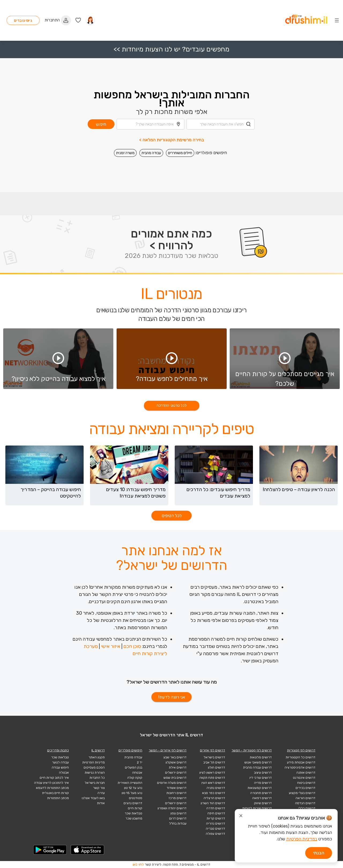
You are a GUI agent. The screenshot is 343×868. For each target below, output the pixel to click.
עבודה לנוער (60, 762)
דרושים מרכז (178, 798)
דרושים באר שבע (175, 757)
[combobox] (221, 102)
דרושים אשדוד (177, 788)
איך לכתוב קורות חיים (54, 778)
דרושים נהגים (133, 803)
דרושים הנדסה (305, 803)
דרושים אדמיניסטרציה (300, 767)
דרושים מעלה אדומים (172, 783)
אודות (101, 803)
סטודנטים (136, 798)
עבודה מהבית (151, 131)
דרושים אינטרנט (304, 778)
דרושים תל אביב (214, 762)
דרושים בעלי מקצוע (302, 793)
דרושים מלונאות (261, 757)
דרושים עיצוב (263, 773)
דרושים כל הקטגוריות (301, 757)
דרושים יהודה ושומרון (172, 808)
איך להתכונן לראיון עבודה (51, 783)
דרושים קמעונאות (260, 788)
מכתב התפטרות (58, 798)
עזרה (101, 793)
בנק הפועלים (134, 767)
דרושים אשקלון (176, 762)
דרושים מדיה (263, 783)
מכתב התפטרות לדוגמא (52, 788)
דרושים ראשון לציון (212, 773)
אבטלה (64, 773)
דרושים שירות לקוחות (257, 808)
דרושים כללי (307, 808)
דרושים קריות (216, 818)
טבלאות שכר (133, 813)
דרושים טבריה (215, 829)
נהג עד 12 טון (133, 788)
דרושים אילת (178, 767)
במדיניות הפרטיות (302, 839)
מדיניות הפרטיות (94, 762)
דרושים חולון (217, 767)
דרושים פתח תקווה (212, 778)
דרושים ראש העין (213, 783)
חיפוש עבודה (60, 767)
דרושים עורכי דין (261, 778)
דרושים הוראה (305, 798)
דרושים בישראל (214, 757)
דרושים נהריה (216, 824)
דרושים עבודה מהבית (257, 767)
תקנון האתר (97, 757)
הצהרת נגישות (95, 773)
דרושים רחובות (176, 793)
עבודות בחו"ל (178, 824)
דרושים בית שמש (175, 778)
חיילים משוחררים (180, 131)
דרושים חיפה (216, 813)
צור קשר (99, 788)
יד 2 (140, 762)
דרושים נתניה (216, 788)
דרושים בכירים (305, 788)
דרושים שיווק (263, 803)
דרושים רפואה (262, 798)
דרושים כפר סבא (214, 793)
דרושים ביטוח (306, 783)
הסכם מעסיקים (94, 767)
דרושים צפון (178, 813)
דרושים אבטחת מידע (301, 762)
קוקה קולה (135, 778)
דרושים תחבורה (261, 793)
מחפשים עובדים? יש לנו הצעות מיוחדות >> (171, 27)
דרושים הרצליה (214, 798)
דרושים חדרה (216, 808)
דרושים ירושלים (176, 773)
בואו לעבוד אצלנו (93, 798)
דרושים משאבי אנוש (258, 762)
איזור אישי (111, 646)
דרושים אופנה (306, 773)
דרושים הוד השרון (213, 803)
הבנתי (319, 853)
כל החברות (97, 778)
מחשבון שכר (134, 818)
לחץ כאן (138, 865)
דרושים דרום (178, 818)
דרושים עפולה (215, 834)
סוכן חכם (132, 646)
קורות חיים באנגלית (55, 793)
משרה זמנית (125, 131)
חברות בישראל (95, 783)
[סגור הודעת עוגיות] (241, 817)
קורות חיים (135, 808)
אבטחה (137, 773)
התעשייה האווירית (130, 783)
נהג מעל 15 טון (132, 793)
